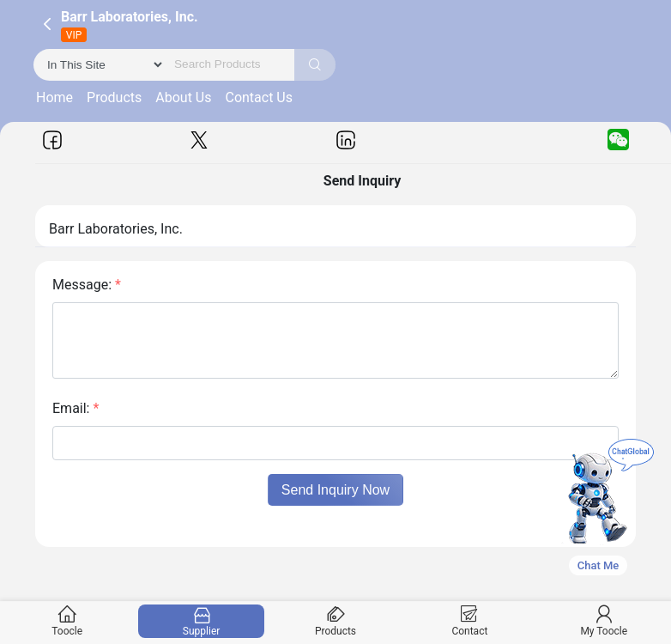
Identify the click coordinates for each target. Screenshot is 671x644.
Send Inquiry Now (335, 490)
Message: (87, 285)
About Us (183, 97)
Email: (76, 408)
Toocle (67, 621)
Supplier (201, 621)
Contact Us (259, 97)
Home (54, 97)
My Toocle (604, 621)
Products (114, 97)
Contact (470, 621)
